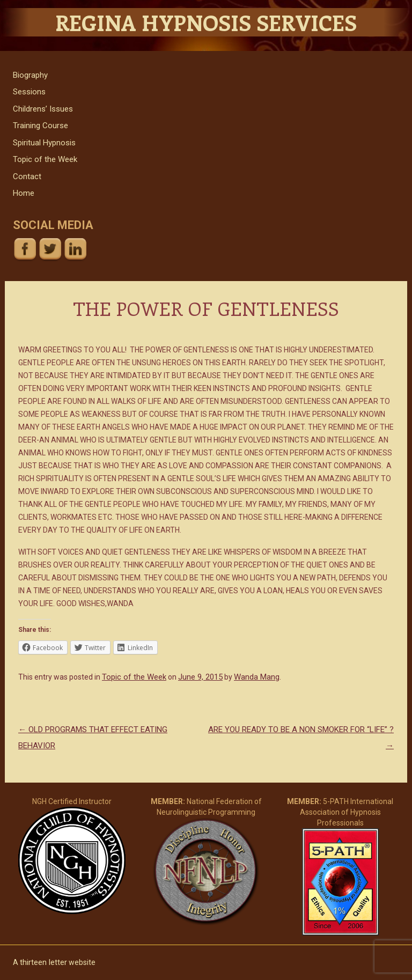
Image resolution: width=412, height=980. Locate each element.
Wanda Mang (257, 677)
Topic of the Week (45, 159)
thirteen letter (43, 962)
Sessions (29, 92)
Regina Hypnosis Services (206, 22)
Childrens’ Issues (43, 109)
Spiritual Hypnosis (44, 143)
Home (24, 193)
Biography (30, 75)
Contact (27, 176)
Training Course (41, 126)
